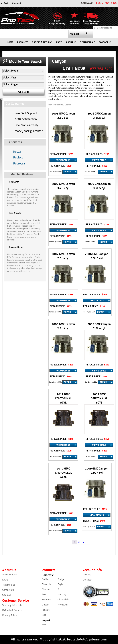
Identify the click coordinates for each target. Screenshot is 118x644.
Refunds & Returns (12, 610)
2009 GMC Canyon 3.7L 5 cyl (99, 186)
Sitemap (7, 595)
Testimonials (9, 585)
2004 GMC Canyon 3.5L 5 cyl (99, 115)
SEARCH (24, 92)
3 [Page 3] (83, 542)
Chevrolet (47, 585)
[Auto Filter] (23, 71)
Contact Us (8, 590)
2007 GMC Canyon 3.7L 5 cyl (63, 186)
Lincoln (45, 605)
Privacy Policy (10, 615)
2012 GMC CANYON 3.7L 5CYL (63, 398)
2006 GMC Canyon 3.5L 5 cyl (97, 256)
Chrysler (46, 590)
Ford (60, 590)
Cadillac (46, 579)
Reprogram (20, 164)
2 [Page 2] (79, 542)
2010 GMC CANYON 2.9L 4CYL (63, 473)
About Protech (10, 575)
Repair (17, 152)
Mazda (45, 625)
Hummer (46, 600)
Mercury (62, 595)
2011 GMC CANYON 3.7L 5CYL (99, 398)
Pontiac (46, 610)
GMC (44, 595)
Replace (18, 158)
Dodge (61, 579)
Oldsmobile (63, 600)
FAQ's (5, 580)
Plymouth (63, 605)
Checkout (17, 3)
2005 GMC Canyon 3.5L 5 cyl (63, 115)
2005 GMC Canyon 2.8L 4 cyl (99, 326)
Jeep (44, 615)
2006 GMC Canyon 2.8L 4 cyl (63, 326)
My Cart (4, 3)
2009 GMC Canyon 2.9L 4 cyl (97, 470)
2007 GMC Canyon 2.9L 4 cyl (63, 256)
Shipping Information (13, 605)
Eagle (60, 585)
